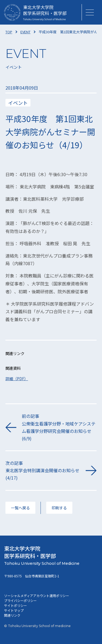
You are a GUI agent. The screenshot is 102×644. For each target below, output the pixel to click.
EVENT (25, 32)
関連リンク (12, 615)
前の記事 (59, 427)
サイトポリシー (16, 605)
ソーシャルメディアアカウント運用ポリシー (37, 596)
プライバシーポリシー (20, 600)
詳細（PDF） (17, 379)
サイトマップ (14, 610)
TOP (9, 32)
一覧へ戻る (20, 508)
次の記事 (43, 471)
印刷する (59, 508)
